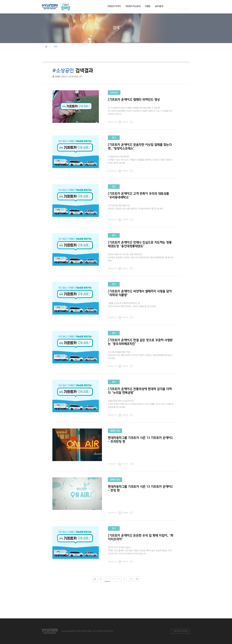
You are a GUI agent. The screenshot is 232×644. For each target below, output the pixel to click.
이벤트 (148, 6)
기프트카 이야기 (114, 6)
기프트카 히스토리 (133, 6)
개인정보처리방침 (181, 631)
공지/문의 (159, 6)
